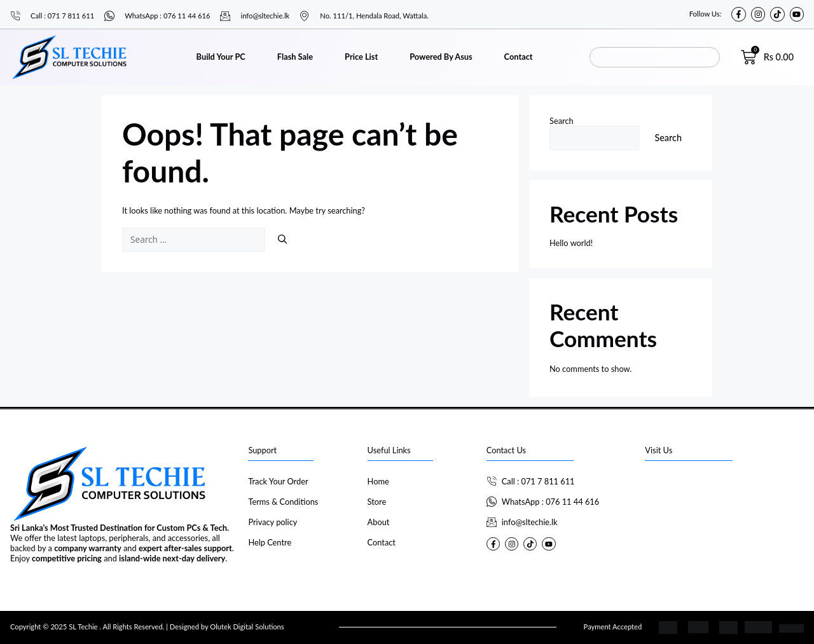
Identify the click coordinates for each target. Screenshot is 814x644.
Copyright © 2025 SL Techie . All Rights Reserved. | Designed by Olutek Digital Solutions (147, 627)
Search (562, 121)
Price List (361, 57)
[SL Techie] (724, 520)
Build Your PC (221, 57)
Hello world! (571, 243)
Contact (519, 57)
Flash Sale (295, 57)
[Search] (282, 240)
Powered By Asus (441, 57)
